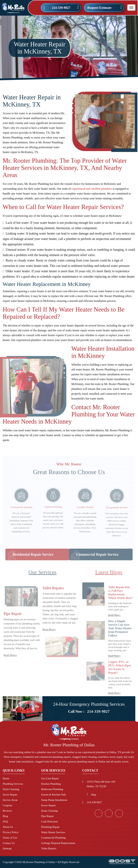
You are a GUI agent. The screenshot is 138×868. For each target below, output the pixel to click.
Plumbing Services (13, 784)
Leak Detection (49, 822)
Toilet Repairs (53, 597)
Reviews (7, 811)
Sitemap (7, 848)
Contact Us (9, 843)
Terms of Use (10, 838)
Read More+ (10, 664)
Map (94, 795)
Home (6, 778)
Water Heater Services (53, 832)
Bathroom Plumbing (52, 789)
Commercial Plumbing (53, 838)
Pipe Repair (47, 816)
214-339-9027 (61, 8)
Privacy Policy (11, 832)
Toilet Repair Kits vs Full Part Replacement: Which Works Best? (120, 601)
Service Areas (10, 800)
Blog (5, 816)
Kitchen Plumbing (51, 784)
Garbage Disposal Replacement (58, 843)
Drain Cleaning (11, 789)
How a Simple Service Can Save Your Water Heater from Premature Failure (120, 637)
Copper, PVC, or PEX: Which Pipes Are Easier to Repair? (120, 676)
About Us (8, 827)
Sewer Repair (10, 795)
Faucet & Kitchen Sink (54, 795)
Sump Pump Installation (54, 800)
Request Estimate (99, 8)
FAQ (5, 822)
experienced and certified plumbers (92, 191)
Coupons (7, 805)
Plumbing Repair (50, 827)
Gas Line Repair (50, 778)
